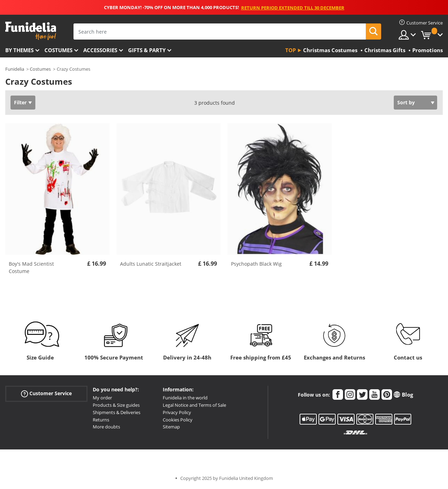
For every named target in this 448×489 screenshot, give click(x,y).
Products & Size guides (116, 405)
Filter (20, 102)
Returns (101, 420)
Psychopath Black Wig (256, 264)
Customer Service (46, 394)
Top (290, 50)
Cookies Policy (178, 420)
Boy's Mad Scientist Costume (31, 267)
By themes (19, 50)
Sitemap (171, 427)
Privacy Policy (177, 412)
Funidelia (15, 69)
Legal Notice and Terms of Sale (194, 405)
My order (102, 398)
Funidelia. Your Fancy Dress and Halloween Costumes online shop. (31, 31)
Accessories (100, 50)
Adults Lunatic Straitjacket (151, 264)
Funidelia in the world (185, 398)
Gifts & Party (147, 50)
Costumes (58, 50)
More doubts (106, 427)
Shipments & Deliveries (117, 412)
